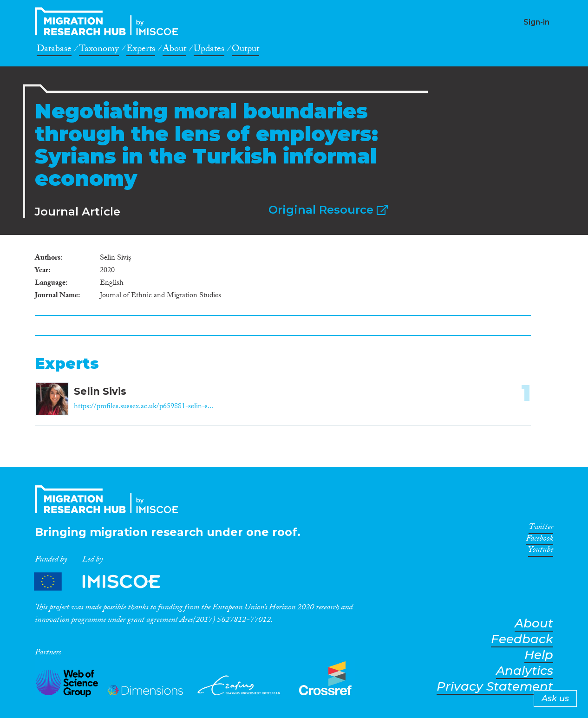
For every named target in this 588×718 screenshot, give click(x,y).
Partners (105, 582)
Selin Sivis (100, 391)
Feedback (522, 639)
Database (54, 50)
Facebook (539, 540)
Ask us (555, 698)
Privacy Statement (495, 687)
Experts (141, 50)
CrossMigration (109, 21)
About (174, 50)
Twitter (541, 529)
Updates (209, 50)
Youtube (541, 551)
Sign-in (536, 22)
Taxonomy (99, 50)
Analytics (525, 671)
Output (245, 50)
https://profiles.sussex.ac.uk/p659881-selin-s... (144, 407)
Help (539, 655)
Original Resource (328, 210)
